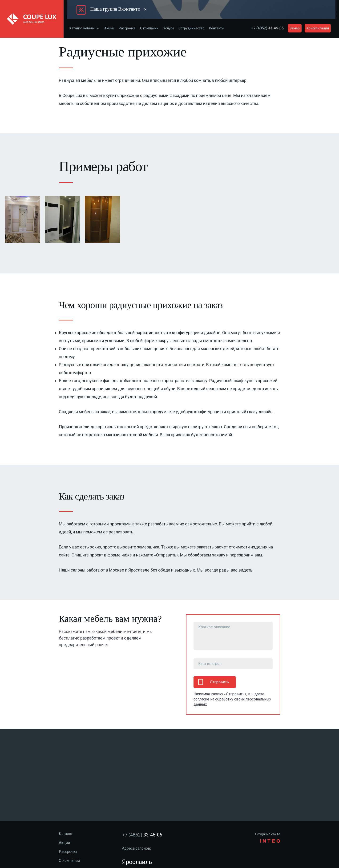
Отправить (214, 682)
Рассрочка (127, 28)
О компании (149, 28)
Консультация (318, 28)
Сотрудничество (191, 28)
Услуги (168, 28)
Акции (109, 28)
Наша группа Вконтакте (115, 9)
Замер (295, 28)
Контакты (217, 28)
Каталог (66, 834)
